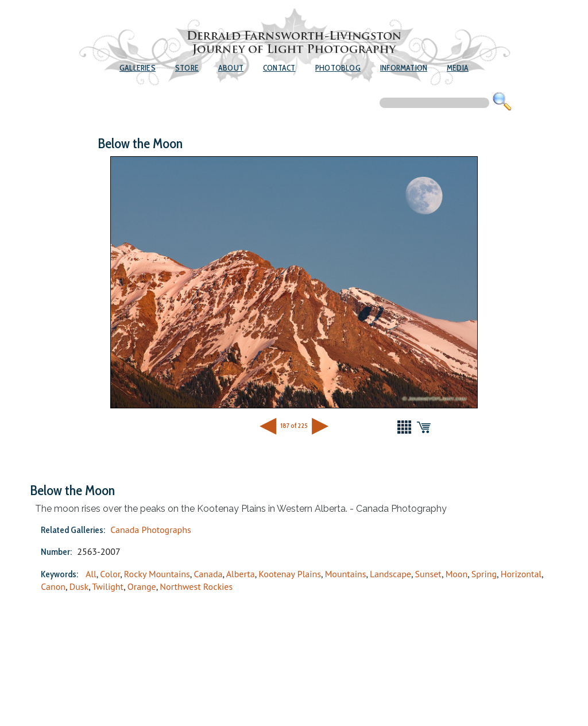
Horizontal (521, 574)
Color (110, 574)
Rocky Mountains (157, 574)
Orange (142, 586)
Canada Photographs (151, 530)
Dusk (79, 586)
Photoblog (338, 68)
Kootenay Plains (290, 574)
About (231, 68)
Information (404, 68)
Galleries (138, 68)
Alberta (241, 574)
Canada (208, 574)
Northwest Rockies (196, 586)
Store (187, 68)
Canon (53, 586)
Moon (457, 574)
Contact (279, 68)
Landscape (390, 574)
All (91, 574)
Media (458, 68)
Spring (484, 574)
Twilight (108, 586)
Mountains (346, 574)
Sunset (428, 574)
